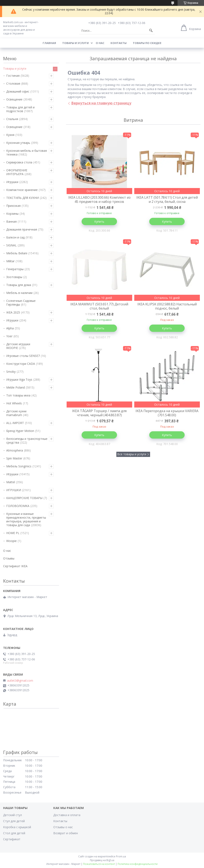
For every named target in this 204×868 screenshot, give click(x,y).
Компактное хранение (22, 190)
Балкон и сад (15, 237)
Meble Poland (16, 387)
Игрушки (12, 182)
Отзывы (9, 558)
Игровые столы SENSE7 (23, 356)
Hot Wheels (14, 403)
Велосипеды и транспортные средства (27, 441)
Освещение (14, 99)
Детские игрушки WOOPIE (18, 346)
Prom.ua (121, 856)
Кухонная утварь (18, 143)
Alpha (10, 328)
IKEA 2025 (13, 312)
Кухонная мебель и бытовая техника (27, 152)
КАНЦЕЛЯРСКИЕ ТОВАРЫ (24, 498)
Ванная (11, 221)
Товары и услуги (75, 43)
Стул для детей (14, 821)
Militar (10, 261)
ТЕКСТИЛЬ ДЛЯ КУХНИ (22, 198)
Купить (99, 221)
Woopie (11, 541)
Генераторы (15, 269)
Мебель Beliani (17, 253)
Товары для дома (19, 285)
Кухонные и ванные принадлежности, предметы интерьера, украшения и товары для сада (26, 519)
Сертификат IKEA (15, 566)
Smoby (11, 372)
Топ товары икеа (18, 395)
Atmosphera (15, 450)
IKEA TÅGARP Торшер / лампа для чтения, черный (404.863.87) (99, 413)
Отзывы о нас (63, 827)
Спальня (12, 119)
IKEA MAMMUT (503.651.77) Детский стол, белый (99, 306)
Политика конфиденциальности (138, 864)
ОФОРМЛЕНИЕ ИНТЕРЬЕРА (17, 172)
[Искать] (151, 31)
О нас (100, 43)
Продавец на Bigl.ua (102, 860)
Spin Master (14, 458)
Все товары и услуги (132, 454)
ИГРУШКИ (14, 490)
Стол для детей (14, 833)
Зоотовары (14, 277)
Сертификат (12, 839)
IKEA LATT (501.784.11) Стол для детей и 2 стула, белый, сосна (167, 199)
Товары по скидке (147, 43)
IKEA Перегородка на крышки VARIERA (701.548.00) (167, 413)
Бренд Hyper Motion (20, 431)
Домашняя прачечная (22, 229)
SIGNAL (11, 245)
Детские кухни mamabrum (16, 413)
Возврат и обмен (66, 833)
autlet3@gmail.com (20, 681)
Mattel (11, 482)
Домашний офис (18, 91)
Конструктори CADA (21, 364)
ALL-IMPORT (15, 423)
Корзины (12, 214)
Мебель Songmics (19, 466)
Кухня (10, 135)
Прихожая (13, 206)
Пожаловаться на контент (99, 864)
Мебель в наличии (19, 293)
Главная (49, 43)
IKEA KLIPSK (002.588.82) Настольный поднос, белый (167, 306)
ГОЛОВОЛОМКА (18, 506)
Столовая (13, 83)
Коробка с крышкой (17, 827)
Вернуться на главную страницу (101, 103)
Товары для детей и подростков (20, 109)
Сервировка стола (19, 162)
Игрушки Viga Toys (19, 379)
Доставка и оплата (67, 815)
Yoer (9, 336)
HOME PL (13, 533)
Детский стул (12, 815)
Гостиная (13, 76)
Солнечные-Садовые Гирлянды (21, 303)
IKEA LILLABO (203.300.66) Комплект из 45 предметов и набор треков (99, 199)
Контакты (119, 43)
